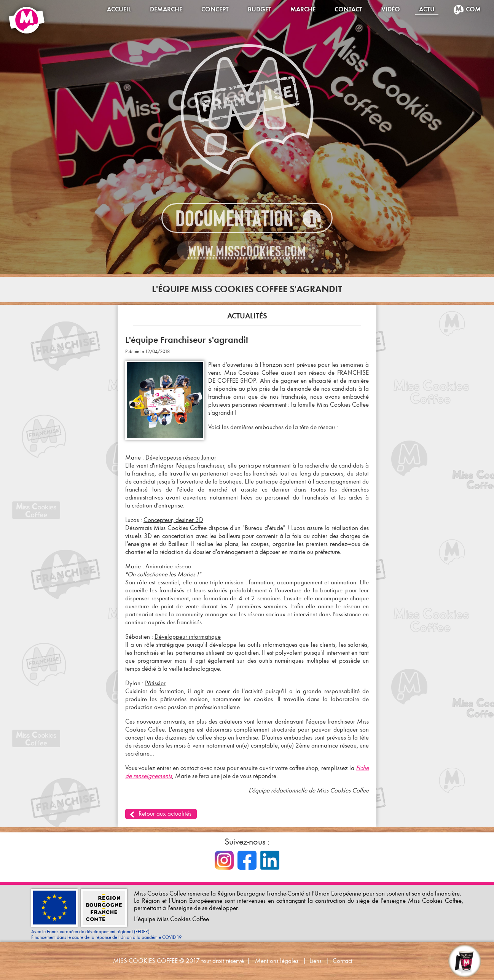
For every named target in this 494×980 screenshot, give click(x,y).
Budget (260, 9)
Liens (316, 961)
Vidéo (391, 9)
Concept (215, 9)
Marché (303, 9)
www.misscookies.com (247, 251)
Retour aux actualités (165, 814)
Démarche (166, 9)
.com (472, 9)
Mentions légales (277, 961)
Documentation (234, 219)
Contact (348, 9)
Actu (427, 9)
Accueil (119, 9)
